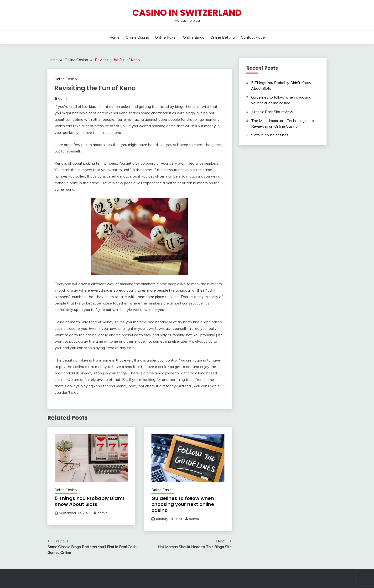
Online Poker (166, 37)
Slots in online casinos (270, 135)
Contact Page (253, 37)
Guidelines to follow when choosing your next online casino (183, 504)
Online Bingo (194, 37)
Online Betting (223, 37)
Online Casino (137, 37)
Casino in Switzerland (187, 13)
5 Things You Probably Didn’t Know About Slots (90, 501)
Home (114, 37)
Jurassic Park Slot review (272, 112)
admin (63, 98)
